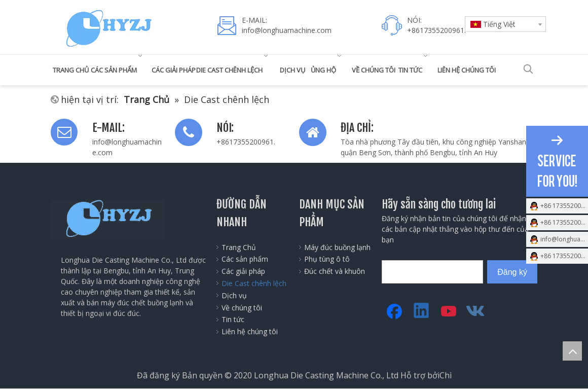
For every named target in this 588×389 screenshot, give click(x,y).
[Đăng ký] (512, 272)
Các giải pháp (243, 271)
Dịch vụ (234, 295)
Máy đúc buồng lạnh (337, 247)
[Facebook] (394, 311)
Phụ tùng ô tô (327, 259)
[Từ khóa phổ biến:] (528, 69)
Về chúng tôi (242, 308)
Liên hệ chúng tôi (250, 331)
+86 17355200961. (564, 206)
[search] (432, 272)
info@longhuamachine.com (287, 30)
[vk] (476, 311)
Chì (446, 375)
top (572, 351)
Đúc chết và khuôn (335, 271)
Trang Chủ (239, 247)
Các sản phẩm (245, 259)
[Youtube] (449, 311)
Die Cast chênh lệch (254, 283)
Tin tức (233, 319)
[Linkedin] (422, 311)
